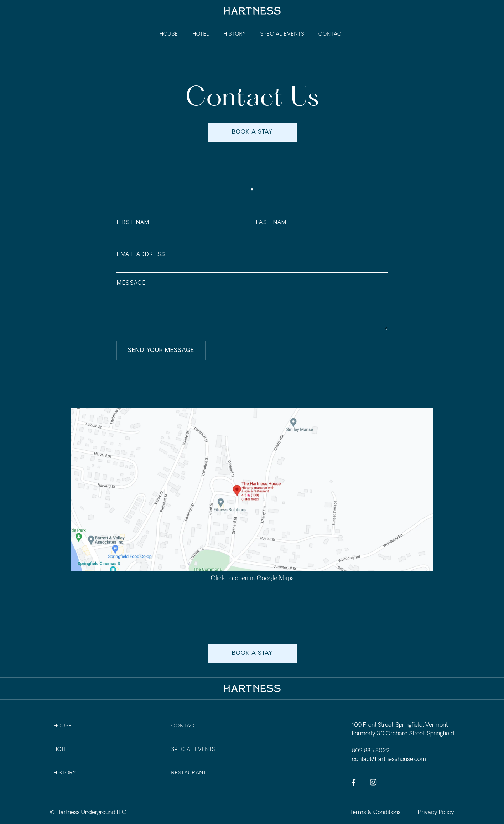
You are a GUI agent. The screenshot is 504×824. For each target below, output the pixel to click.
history (235, 34)
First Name (135, 224)
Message (131, 284)
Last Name (273, 224)
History (65, 773)
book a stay (252, 134)
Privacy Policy (436, 812)
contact (332, 34)
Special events (282, 34)
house (63, 726)
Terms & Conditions (375, 812)
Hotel (201, 34)
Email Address (141, 256)
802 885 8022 (371, 751)
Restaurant (189, 773)
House (169, 34)
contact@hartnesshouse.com (389, 759)
